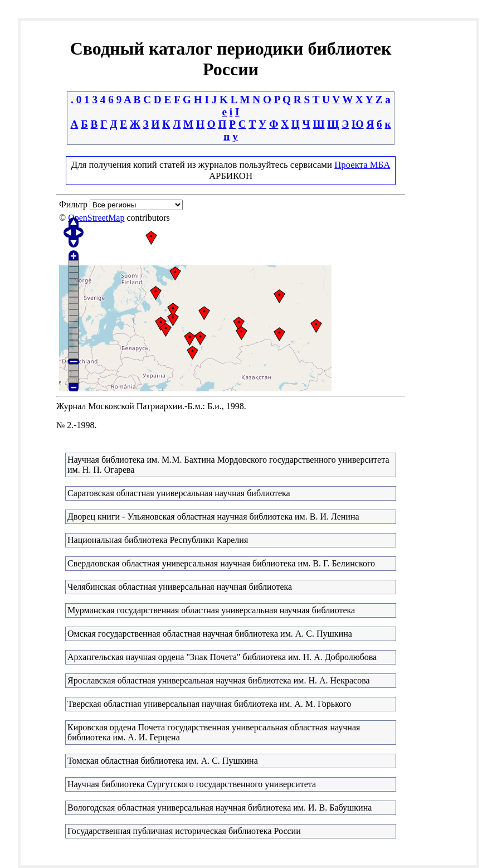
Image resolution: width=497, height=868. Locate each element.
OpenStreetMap (96, 218)
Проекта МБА (362, 165)
